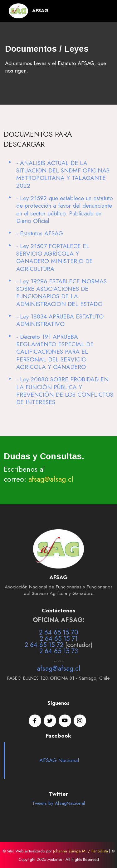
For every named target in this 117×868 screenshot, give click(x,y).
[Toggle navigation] (103, 11)
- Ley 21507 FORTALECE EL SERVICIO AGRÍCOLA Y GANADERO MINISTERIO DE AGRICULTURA (54, 257)
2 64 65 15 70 (58, 632)
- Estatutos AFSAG (40, 233)
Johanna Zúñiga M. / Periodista (80, 851)
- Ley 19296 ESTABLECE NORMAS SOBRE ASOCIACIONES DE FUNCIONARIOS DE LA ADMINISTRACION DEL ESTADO (61, 292)
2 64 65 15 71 (59, 639)
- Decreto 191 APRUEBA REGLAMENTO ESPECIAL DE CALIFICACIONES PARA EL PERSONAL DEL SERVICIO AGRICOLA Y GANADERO (55, 352)
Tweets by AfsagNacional (58, 803)
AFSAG (40, 11)
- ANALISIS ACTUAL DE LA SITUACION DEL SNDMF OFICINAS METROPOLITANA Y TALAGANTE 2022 (63, 174)
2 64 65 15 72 (44, 645)
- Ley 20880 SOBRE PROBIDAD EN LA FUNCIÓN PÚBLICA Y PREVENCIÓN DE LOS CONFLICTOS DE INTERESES (65, 391)
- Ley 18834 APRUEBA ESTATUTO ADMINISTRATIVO (60, 320)
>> (79, 479)
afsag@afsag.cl (51, 479)
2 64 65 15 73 (59, 651)
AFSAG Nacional (59, 760)
